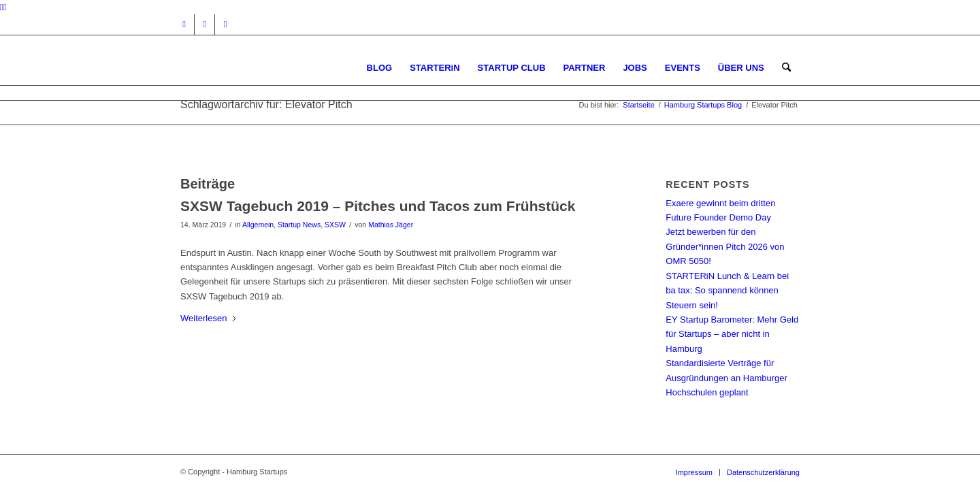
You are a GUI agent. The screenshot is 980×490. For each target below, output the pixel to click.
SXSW (335, 225)
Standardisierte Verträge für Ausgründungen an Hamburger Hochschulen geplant (726, 378)
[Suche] (786, 68)
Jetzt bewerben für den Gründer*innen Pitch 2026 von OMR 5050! (725, 246)
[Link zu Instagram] (184, 24)
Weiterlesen (209, 318)
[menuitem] (380, 68)
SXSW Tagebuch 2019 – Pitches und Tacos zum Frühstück (378, 206)
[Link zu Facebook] (205, 24)
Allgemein (258, 225)
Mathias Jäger (391, 225)
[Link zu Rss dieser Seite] (225, 24)
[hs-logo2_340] (282, 68)
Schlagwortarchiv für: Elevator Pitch (266, 104)
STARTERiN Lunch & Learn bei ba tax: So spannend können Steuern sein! (727, 291)
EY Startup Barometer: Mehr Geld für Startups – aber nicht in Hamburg (732, 334)
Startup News (299, 225)
